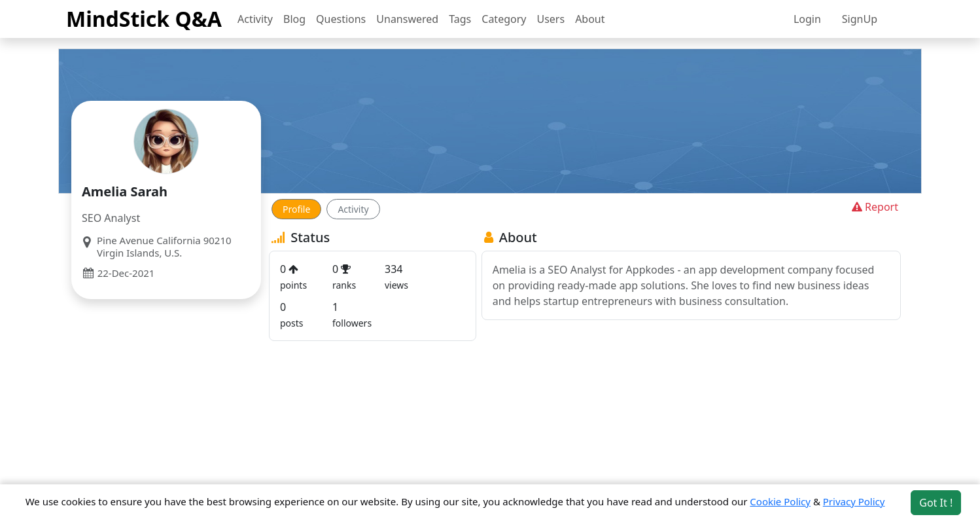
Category (504, 19)
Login (807, 19)
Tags (460, 19)
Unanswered (407, 19)
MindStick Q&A (144, 19)
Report (874, 207)
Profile (296, 209)
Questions (341, 19)
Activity (255, 19)
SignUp (860, 19)
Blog (294, 19)
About (590, 19)
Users (551, 19)
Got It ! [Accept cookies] (936, 503)
